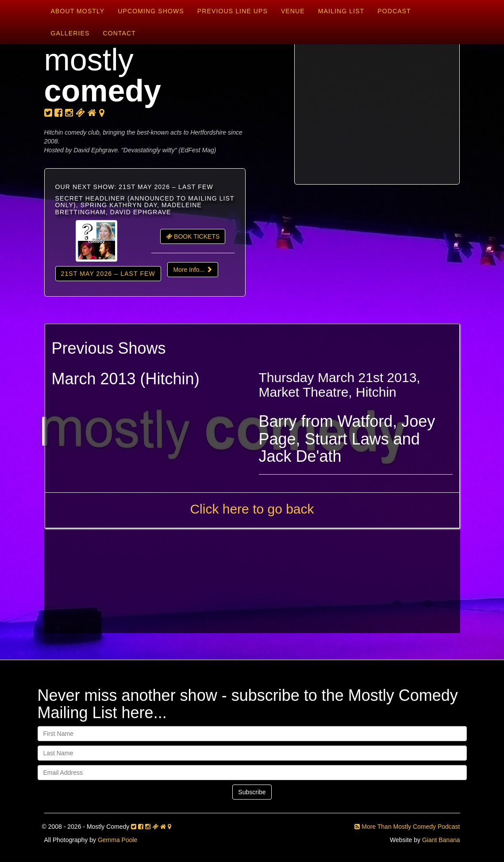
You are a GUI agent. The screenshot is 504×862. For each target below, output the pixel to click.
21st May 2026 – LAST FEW (108, 274)
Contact (119, 33)
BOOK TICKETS (193, 236)
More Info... (193, 270)
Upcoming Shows (151, 11)
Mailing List (341, 11)
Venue (293, 11)
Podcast (394, 11)
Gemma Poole (117, 840)
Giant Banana (441, 840)
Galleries (70, 33)
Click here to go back (252, 509)
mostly (103, 75)
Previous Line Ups (233, 11)
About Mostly (78, 11)
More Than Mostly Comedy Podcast (407, 827)
